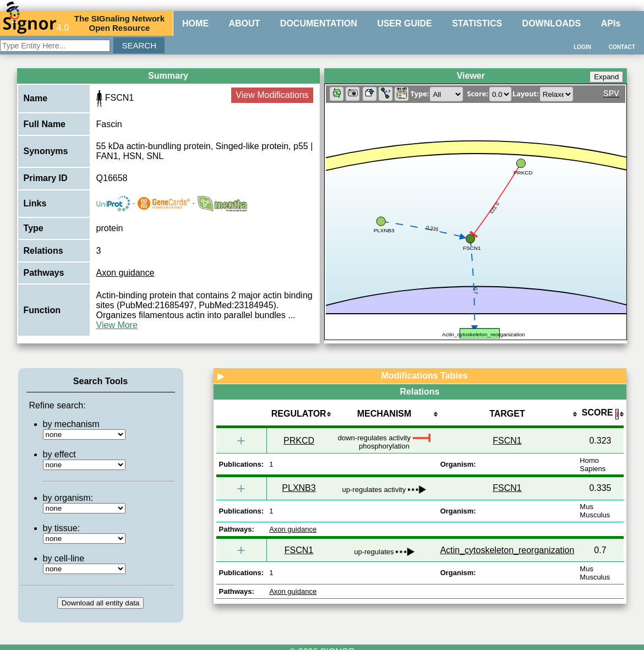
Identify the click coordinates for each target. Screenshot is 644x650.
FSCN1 (507, 441)
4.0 (36, 23)
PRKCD (299, 441)
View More (117, 325)
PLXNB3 (299, 488)
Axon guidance (125, 273)
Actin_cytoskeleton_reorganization (507, 550)
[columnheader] (299, 415)
